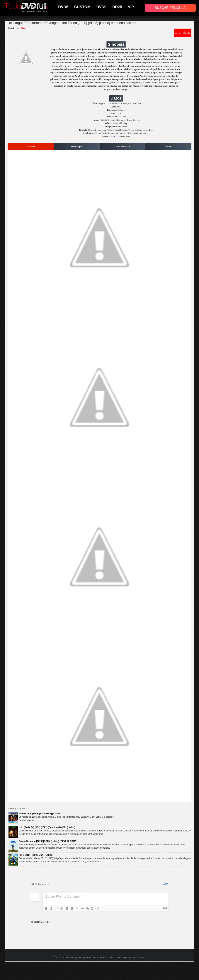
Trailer (169, 147)
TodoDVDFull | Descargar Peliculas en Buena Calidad (88, 958)
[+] (98, 908)
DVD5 (63, 7)
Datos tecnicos (122, 147)
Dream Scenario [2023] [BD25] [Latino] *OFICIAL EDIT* (47, 841)
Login (165, 884)
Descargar (77, 147)
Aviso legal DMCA (126, 958)
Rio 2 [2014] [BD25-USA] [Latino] (36, 855)
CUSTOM (82, 7)
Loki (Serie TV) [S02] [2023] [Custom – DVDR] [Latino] (47, 827)
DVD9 (101, 7)
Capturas (30, 147)
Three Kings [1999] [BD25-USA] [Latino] (40, 814)
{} (92, 908)
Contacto (141, 958)
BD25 (117, 7)
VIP (131, 7)
